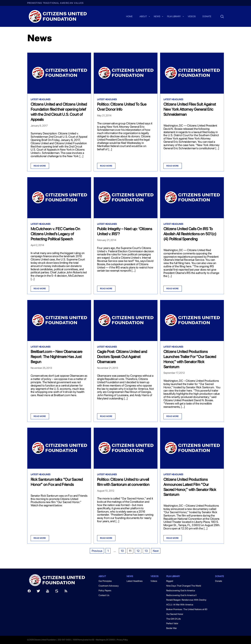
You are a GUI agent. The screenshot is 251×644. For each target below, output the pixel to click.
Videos (192, 17)
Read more (40, 166)
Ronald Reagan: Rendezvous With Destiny (186, 600)
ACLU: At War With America (180, 605)
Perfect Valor (172, 623)
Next (156, 551)
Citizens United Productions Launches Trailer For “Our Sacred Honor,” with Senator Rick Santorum (190, 359)
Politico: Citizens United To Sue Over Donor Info (122, 107)
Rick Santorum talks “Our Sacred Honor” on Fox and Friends (57, 482)
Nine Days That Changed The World (184, 586)
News (157, 17)
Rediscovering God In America (181, 590)
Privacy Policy (122, 640)
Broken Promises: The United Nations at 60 (187, 609)
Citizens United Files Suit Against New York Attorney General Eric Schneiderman (190, 109)
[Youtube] (48, 592)
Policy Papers (105, 590)
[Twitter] (38, 592)
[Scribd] (57, 592)
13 (146, 551)
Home (129, 17)
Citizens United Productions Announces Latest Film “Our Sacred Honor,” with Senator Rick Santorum (190, 487)
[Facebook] (29, 592)
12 (138, 551)
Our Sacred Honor (175, 614)
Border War (171, 628)
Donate (207, 17)
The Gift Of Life (173, 619)
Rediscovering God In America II (181, 595)
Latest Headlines (41, 99)
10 (122, 551)
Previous (97, 551)
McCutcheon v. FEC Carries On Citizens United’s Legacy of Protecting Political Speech (55, 234)
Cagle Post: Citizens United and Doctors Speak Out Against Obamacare (122, 357)
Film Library (174, 17)
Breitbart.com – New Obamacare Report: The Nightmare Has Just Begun (56, 357)
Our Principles (105, 581)
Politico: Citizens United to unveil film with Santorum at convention (123, 482)
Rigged (170, 581)
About (143, 17)
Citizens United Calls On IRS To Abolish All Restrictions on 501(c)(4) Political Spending (190, 234)
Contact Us (104, 595)
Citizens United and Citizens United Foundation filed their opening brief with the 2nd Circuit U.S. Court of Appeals (59, 112)
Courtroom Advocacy (109, 586)
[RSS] (66, 592)
